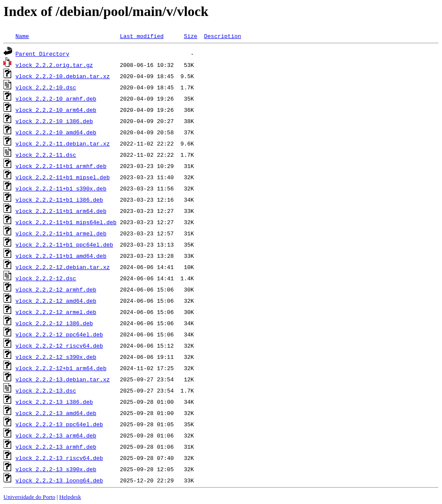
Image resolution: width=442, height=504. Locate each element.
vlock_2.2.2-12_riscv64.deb (59, 346)
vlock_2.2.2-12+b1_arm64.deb (61, 368)
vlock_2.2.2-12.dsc (46, 278)
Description (223, 36)
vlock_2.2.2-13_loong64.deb (59, 480)
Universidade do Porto (29, 497)
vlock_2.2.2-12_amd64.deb (56, 301)
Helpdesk (70, 497)
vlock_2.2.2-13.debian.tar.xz (63, 379)
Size (191, 36)
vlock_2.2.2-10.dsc (46, 87)
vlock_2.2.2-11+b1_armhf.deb (61, 166)
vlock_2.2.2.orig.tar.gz (54, 65)
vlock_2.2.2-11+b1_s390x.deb (61, 188)
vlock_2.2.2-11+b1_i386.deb (59, 200)
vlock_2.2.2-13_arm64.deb (56, 435)
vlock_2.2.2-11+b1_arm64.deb (61, 211)
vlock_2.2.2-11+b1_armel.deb (61, 233)
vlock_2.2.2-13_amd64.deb (56, 413)
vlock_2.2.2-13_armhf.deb (56, 447)
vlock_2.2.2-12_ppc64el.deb (59, 334)
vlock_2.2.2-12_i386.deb (54, 323)
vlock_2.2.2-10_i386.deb (54, 121)
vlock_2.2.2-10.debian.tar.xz (63, 76)
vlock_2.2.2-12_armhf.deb (56, 289)
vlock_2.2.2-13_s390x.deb (56, 469)
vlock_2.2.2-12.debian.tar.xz (63, 267)
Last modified (142, 36)
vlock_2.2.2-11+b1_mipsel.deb (63, 177)
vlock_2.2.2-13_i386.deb (54, 402)
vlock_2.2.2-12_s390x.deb (56, 357)
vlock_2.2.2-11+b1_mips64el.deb (66, 222)
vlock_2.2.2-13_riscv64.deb (59, 458)
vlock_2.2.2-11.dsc (46, 155)
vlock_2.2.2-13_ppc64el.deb (59, 424)
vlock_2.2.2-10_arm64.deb (56, 110)
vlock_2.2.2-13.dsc (46, 390)
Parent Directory (43, 54)
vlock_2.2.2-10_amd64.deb (56, 132)
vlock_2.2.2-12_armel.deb (56, 312)
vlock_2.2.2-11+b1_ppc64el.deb (64, 244)
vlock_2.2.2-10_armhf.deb (56, 98)
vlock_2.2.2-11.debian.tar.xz (63, 143)
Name (22, 36)
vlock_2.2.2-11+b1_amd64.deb (61, 256)
